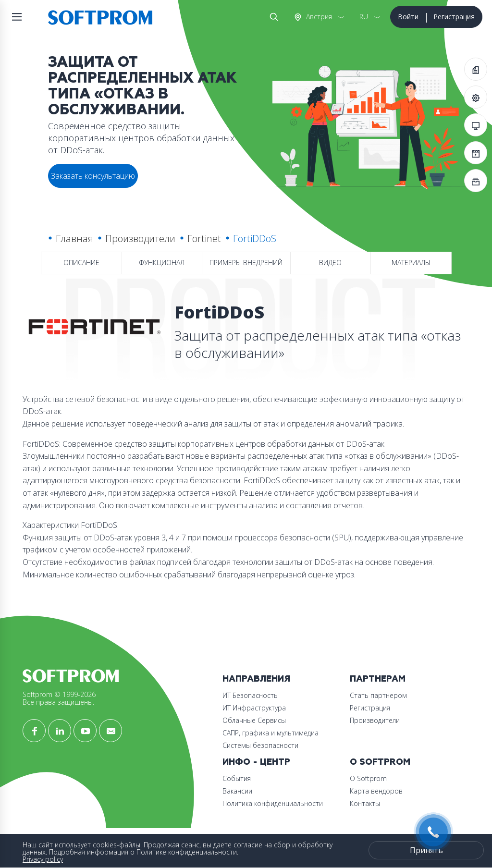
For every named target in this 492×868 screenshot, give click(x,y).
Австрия (318, 17)
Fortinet (204, 238)
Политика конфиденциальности (273, 803)
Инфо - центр (256, 762)
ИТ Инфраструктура (254, 708)
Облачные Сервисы (254, 720)
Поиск (272, 17)
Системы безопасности (260, 745)
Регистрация (454, 17)
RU (364, 17)
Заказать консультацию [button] (93, 176)
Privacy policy (43, 859)
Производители (140, 238)
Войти (408, 17)
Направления (256, 679)
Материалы (411, 263)
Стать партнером (378, 695)
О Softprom (380, 762)
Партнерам (378, 679)
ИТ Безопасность (250, 695)
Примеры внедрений (246, 263)
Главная (74, 238)
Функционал (162, 263)
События (237, 778)
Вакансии (237, 791)
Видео (330, 263)
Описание (81, 263)
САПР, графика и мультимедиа (271, 733)
